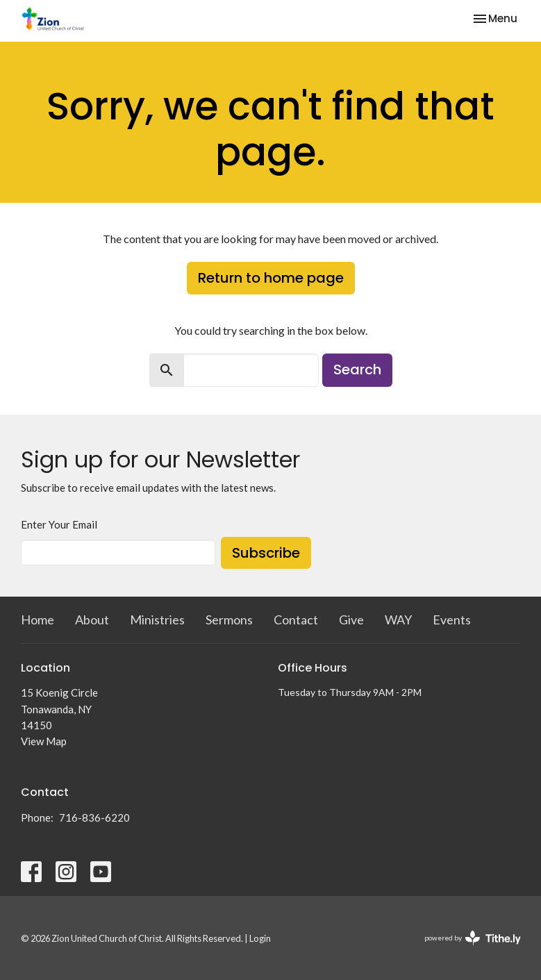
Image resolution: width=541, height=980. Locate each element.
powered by (473, 938)
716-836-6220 (94, 817)
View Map (44, 741)
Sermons (229, 620)
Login (260, 938)
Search (357, 369)
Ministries (157, 620)
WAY (398, 620)
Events (452, 620)
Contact (296, 620)
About (92, 620)
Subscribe (266, 553)
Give (351, 620)
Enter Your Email (59, 524)
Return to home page (271, 278)
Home (38, 620)
